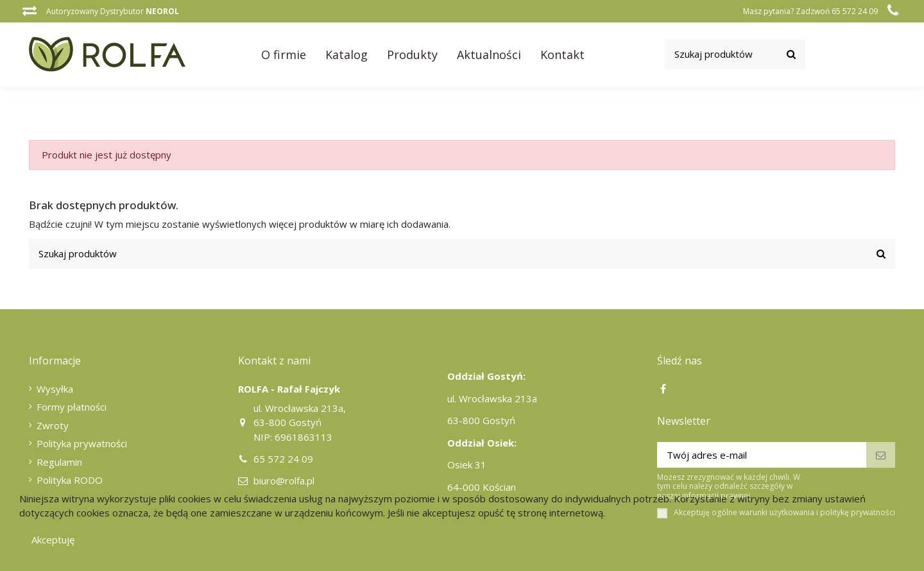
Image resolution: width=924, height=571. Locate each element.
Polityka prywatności (82, 443)
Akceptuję (53, 540)
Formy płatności (72, 407)
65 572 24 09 (283, 459)
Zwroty (53, 425)
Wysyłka (55, 389)
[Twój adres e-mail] (762, 455)
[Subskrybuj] (881, 455)
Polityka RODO (70, 480)
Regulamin (59, 462)
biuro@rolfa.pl (284, 481)
